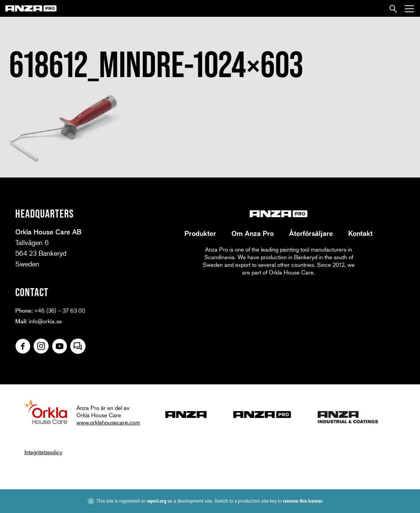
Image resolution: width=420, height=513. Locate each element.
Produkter (200, 233)
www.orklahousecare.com (108, 422)
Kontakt (360, 233)
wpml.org (157, 501)
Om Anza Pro (253, 233)
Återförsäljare (311, 233)
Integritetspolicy (43, 452)
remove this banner (303, 501)
